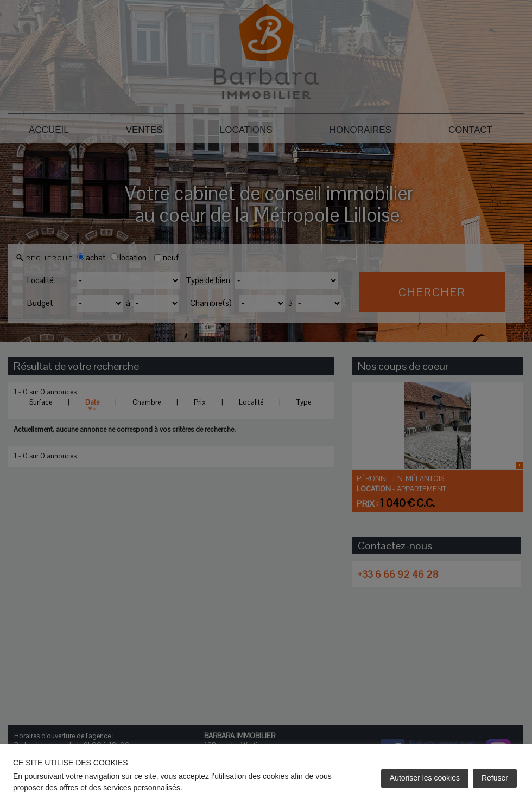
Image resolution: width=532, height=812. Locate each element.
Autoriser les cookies (425, 778)
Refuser (495, 778)
